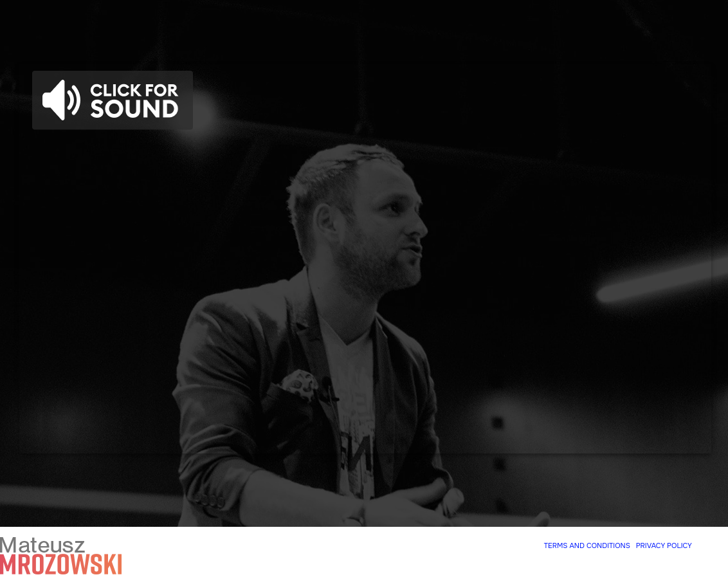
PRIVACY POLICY (664, 545)
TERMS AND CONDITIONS (587, 545)
